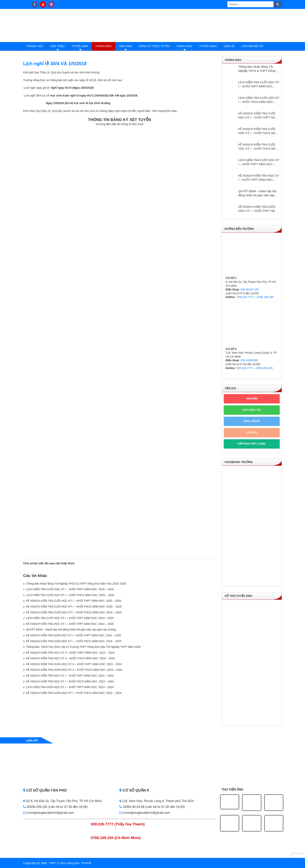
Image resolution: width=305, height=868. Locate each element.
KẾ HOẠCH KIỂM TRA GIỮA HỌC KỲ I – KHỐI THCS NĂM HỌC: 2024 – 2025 (74, 641)
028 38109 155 (249, 289)
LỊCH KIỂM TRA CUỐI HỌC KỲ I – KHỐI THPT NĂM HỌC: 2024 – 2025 (70, 618)
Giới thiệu (57, 46)
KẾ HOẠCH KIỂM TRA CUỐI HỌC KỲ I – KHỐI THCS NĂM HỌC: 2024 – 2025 (74, 612)
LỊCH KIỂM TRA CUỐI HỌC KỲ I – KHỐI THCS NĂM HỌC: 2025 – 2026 (70, 595)
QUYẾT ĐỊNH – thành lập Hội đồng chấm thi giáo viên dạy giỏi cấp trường (71, 630)
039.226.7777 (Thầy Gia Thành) (118, 824)
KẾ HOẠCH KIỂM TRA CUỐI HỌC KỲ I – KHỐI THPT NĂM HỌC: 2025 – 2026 (74, 601)
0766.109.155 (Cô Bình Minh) (116, 838)
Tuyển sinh (80, 46)
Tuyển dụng (208, 46)
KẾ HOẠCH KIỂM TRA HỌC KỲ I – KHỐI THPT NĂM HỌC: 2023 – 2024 (70, 676)
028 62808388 (249, 360)
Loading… (119, 342)
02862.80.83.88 (132, 807)
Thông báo (103, 46)
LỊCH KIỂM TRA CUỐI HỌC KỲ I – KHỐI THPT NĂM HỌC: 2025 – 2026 (70, 589)
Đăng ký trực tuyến (154, 46)
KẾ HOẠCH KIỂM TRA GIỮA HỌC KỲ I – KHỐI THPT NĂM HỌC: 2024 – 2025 (74, 635)
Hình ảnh (125, 46)
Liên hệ (229, 46)
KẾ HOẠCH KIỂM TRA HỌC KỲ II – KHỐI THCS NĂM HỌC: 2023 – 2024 (70, 658)
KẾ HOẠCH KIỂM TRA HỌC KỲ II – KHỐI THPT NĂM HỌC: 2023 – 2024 (70, 653)
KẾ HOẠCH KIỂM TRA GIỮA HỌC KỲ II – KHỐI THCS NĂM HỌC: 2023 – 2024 (74, 670)
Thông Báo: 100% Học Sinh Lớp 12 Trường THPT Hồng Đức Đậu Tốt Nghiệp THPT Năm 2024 (83, 647)
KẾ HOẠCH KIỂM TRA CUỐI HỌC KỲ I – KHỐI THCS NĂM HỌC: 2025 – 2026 (74, 607)
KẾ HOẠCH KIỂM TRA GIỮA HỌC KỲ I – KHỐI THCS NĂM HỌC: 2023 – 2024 (74, 693)
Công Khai (184, 46)
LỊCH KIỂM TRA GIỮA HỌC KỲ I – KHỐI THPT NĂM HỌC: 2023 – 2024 (70, 687)
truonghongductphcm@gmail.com (48, 813)
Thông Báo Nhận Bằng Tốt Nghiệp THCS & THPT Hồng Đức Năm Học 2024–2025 (76, 584)
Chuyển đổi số (252, 46)
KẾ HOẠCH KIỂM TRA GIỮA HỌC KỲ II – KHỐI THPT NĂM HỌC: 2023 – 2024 (74, 664)
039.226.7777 (245, 297)
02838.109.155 (36, 807)
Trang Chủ (35, 46)
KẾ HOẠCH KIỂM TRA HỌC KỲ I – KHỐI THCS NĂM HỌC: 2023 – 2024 (70, 681)
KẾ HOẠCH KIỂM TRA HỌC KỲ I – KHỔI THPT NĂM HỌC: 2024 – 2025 (70, 624)
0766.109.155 (265, 297)
